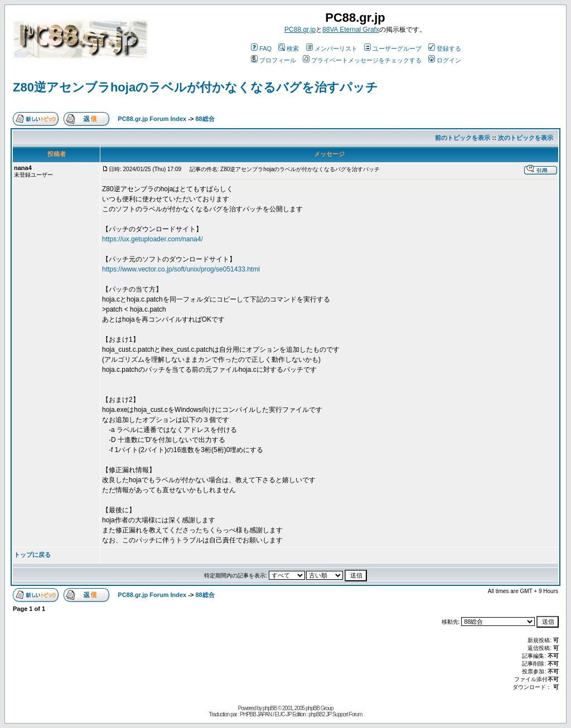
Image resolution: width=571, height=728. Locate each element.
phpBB (270, 708)
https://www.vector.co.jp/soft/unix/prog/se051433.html (181, 269)
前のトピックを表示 (463, 138)
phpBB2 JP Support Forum (335, 714)
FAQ (261, 48)
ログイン (445, 60)
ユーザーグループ (393, 48)
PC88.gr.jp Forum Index (152, 119)
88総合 (205, 119)
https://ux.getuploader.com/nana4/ (153, 239)
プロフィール (274, 60)
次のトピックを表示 (526, 138)
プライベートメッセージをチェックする (362, 60)
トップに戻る (32, 555)
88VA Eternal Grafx (351, 30)
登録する (445, 48)
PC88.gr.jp (300, 30)
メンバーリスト (332, 48)
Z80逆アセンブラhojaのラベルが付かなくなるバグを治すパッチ (195, 87)
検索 (289, 48)
